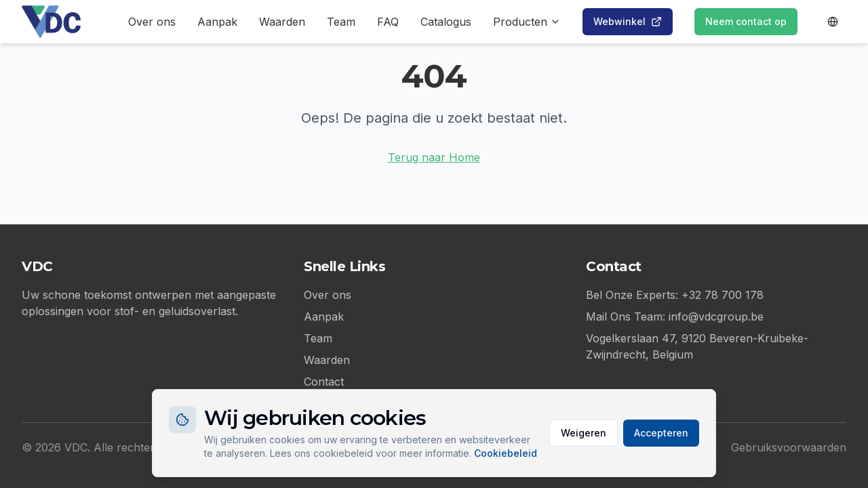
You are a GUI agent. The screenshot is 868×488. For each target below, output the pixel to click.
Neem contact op (746, 21)
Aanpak (217, 22)
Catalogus (446, 22)
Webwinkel (628, 21)
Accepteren (661, 433)
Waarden (282, 22)
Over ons (152, 22)
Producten (527, 22)
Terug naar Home (434, 157)
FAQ (388, 22)
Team (341, 22)
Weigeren (584, 433)
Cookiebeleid (506, 453)
